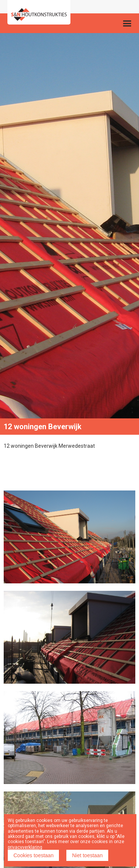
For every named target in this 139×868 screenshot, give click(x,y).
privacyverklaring (25, 847)
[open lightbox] (69, 537)
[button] (127, 23)
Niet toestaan (87, 855)
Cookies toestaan (33, 855)
